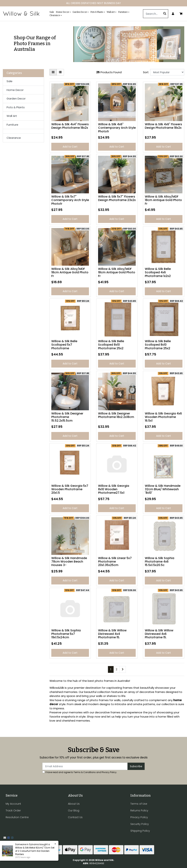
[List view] (60, 72)
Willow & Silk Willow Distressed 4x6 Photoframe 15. (159, 634)
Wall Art (111, 12)
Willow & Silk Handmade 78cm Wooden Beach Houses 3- (69, 562)
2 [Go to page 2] (117, 669)
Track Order (13, 810)
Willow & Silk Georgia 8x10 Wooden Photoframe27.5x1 (114, 489)
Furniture (123, 12)
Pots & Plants (97, 12)
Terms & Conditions (85, 772)
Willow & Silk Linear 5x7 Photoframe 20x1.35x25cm (115, 562)
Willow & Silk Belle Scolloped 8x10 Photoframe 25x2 (111, 345)
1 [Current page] (111, 669)
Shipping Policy (140, 831)
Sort (146, 72)
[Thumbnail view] (53, 72)
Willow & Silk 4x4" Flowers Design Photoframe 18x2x (70, 126)
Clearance (55, 15)
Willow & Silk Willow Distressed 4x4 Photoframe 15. (112, 634)
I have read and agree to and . (80, 772)
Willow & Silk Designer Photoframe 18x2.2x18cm (116, 415)
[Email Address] (85, 766)
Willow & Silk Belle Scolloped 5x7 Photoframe (64, 345)
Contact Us (75, 817)
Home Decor (62, 12)
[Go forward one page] (123, 669)
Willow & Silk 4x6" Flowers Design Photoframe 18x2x (163, 126)
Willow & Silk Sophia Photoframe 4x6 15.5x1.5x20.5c (160, 562)
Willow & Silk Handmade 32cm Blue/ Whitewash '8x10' (163, 489)
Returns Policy (139, 810)
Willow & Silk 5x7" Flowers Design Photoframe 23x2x (117, 198)
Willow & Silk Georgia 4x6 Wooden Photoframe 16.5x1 (163, 417)
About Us (74, 804)
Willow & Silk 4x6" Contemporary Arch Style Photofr (117, 128)
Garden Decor (80, 12)
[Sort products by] (167, 72)
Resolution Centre (17, 817)
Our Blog (74, 810)
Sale (52, 12)
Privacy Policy (109, 772)
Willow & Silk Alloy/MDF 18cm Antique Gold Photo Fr (163, 200)
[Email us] (5, 838)
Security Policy (140, 824)
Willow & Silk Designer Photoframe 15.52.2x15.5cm (67, 417)
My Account (13, 804)
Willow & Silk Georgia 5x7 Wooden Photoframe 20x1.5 (70, 489)
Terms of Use (139, 804)
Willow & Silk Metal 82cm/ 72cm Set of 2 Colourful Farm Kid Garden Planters (35, 851)
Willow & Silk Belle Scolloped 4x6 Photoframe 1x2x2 (158, 272)
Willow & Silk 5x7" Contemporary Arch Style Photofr (70, 200)
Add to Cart (70, 147)
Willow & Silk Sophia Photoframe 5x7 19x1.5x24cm (66, 634)
